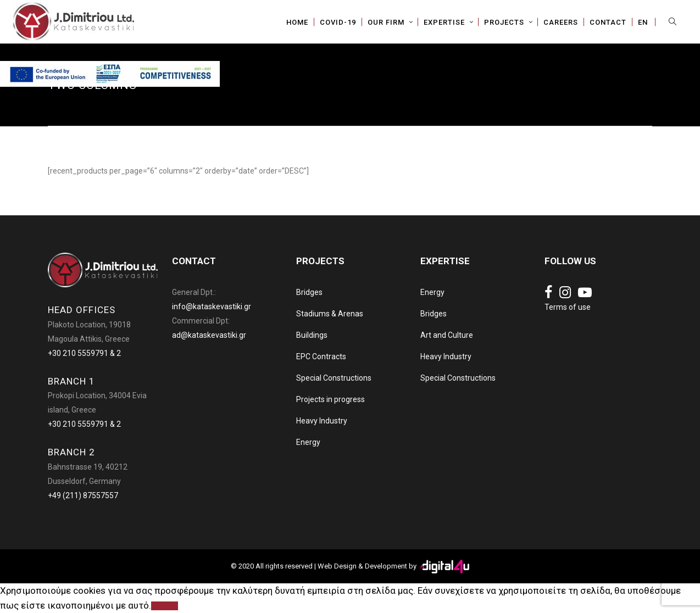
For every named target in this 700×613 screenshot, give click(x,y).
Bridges (309, 292)
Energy (308, 442)
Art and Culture (447, 335)
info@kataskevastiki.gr (212, 306)
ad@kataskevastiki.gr (209, 335)
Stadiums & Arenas (330, 314)
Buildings (312, 335)
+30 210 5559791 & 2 (84, 353)
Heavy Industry (322, 421)
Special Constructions (334, 378)
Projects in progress (330, 399)
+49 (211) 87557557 (83, 495)
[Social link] (548, 293)
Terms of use (568, 307)
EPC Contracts (321, 356)
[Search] (675, 22)
